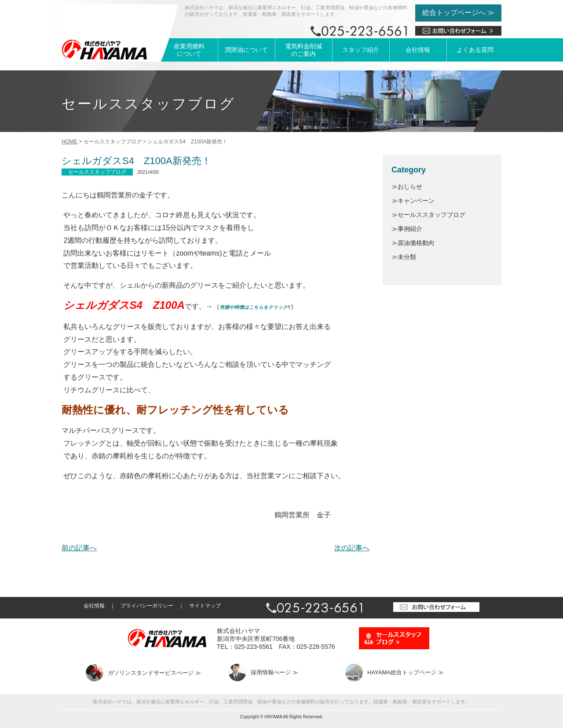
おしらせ (410, 187)
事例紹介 (410, 229)
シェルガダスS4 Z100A (124, 305)
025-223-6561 (254, 647)
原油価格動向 (416, 243)
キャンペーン (416, 201)
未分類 (407, 257)
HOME (69, 142)
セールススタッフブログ (431, 215)
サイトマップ (205, 606)
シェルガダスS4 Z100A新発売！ (136, 161)
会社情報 (418, 50)
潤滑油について (246, 50)
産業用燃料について (189, 50)
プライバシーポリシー (147, 606)
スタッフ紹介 (361, 50)
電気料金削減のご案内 (303, 50)
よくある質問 (475, 50)
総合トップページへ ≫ (458, 13)
